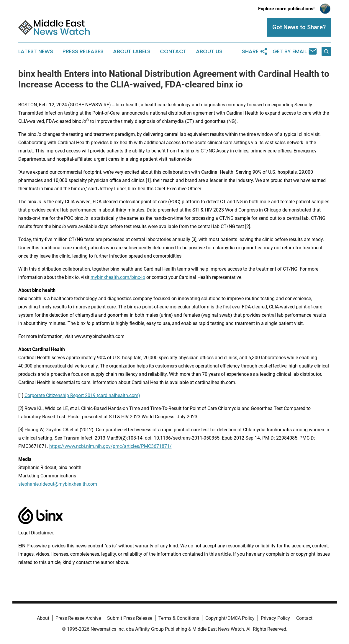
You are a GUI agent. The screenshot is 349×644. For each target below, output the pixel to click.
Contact (173, 51)
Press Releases (83, 51)
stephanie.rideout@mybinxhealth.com (58, 484)
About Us (209, 51)
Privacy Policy (275, 618)
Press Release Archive (78, 618)
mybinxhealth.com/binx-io (118, 277)
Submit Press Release (130, 618)
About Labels (132, 51)
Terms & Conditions (179, 618)
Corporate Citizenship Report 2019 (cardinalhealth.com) (82, 395)
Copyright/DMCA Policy (230, 618)
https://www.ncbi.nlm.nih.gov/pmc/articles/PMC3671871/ (110, 446)
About (43, 618)
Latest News (36, 51)
